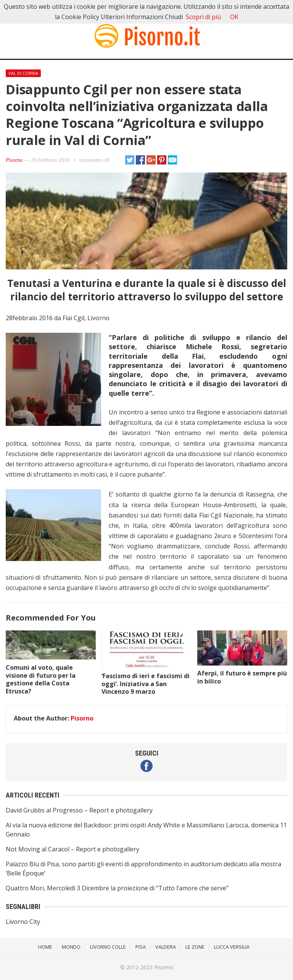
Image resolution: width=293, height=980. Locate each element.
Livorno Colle (108, 947)
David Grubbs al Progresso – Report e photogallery (79, 810)
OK (234, 17)
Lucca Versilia (232, 947)
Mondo (71, 947)
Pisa (141, 947)
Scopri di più (203, 17)
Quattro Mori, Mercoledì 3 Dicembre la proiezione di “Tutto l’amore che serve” (117, 888)
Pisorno (14, 160)
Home (45, 947)
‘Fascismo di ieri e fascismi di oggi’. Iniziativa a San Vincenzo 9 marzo (146, 684)
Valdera (166, 947)
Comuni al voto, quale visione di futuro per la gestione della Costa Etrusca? (41, 679)
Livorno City (23, 922)
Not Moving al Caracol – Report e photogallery (72, 849)
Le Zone (195, 947)
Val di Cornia (23, 73)
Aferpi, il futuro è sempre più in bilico (242, 677)
